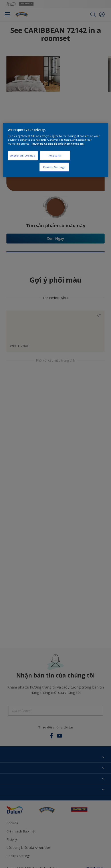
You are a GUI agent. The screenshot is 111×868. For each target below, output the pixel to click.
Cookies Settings (54, 167)
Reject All (55, 156)
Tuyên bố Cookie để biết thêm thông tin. (58, 144)
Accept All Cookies (23, 156)
